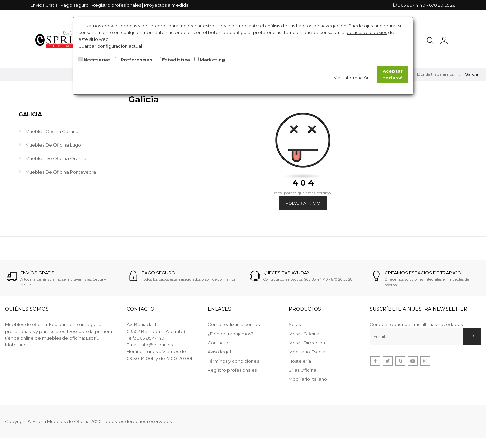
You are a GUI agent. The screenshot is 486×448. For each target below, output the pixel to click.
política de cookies (366, 32)
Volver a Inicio (303, 203)
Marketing (212, 60)
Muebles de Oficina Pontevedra (61, 172)
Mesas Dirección (307, 343)
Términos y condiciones (233, 361)
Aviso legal (219, 352)
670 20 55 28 (442, 5)
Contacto (218, 343)
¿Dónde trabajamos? (231, 334)
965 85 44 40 (412, 5)
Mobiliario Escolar (308, 352)
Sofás (295, 324)
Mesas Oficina (304, 334)
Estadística (176, 60)
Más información (352, 78)
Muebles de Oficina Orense (56, 158)
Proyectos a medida (166, 5)
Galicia (30, 115)
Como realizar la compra (235, 324)
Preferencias (136, 60)
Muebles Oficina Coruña (52, 131)
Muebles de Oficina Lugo (53, 145)
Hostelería (300, 361)
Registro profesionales (116, 5)
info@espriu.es (157, 345)
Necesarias (97, 60)
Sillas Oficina (302, 370)
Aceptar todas (393, 74)
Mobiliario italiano (308, 379)
